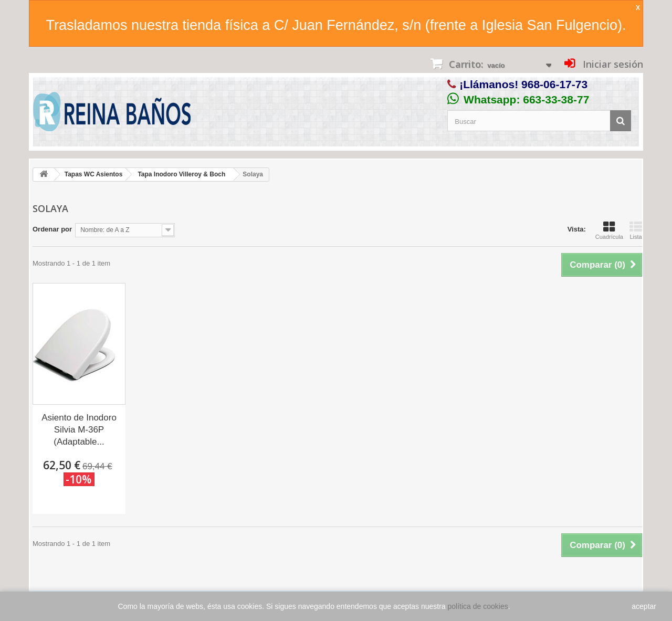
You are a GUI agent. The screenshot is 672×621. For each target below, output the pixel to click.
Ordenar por (52, 229)
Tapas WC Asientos (94, 174)
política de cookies (478, 606)
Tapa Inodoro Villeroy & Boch (181, 174)
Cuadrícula (609, 230)
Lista (636, 230)
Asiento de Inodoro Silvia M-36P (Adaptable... (79, 430)
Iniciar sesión (612, 64)
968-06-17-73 (554, 84)
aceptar (644, 606)
